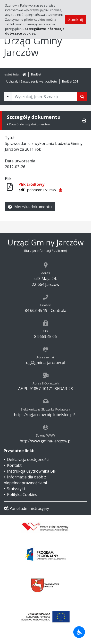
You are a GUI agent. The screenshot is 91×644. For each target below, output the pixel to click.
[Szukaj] (82, 97)
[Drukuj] (84, 121)
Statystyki (16, 489)
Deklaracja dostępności (28, 459)
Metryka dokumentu (30, 207)
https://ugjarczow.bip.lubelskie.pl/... (45, 415)
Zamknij (75, 19)
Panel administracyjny (26, 508)
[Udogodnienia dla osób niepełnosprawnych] (79, 632)
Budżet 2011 (71, 81)
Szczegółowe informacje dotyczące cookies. (35, 31)
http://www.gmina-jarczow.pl (45, 441)
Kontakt (14, 465)
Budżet (36, 74)
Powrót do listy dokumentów (29, 124)
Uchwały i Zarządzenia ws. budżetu (32, 81)
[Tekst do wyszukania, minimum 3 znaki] (45, 97)
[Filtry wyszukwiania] (8, 97)
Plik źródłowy (31, 184)
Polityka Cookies (22, 495)
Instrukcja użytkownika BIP (32, 471)
